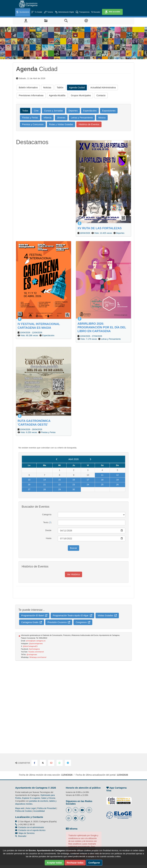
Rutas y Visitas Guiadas (61, 124)
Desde (48, 530)
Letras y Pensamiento (82, 118)
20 (29, 485)
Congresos (83, 622)
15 (59, 480)
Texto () (47, 522)
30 (74, 489)
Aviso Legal (31, 808)
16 (74, 480)
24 (88, 485)
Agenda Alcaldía (57, 95)
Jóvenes (61, 118)
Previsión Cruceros (59, 622)
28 (45, 489)
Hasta (49, 538)
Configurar (94, 863)
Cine (36, 111)
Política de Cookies (24, 811)
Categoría (47, 514)
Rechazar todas (75, 863)
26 (117, 485)
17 (88, 480)
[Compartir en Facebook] (34, 763)
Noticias (47, 88)
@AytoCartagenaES (30, 646)
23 (74, 485)
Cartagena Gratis (32, 622)
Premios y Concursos (33, 124)
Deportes (73, 111)
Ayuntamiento (23, 12)
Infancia (48, 118)
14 (45, 480)
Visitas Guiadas (107, 615)
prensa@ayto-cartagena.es (36, 641)
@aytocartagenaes (36, 644)
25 (102, 485)
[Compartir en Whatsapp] (60, 763)
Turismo (49, 12)
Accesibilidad (39, 811)
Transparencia (83, 12)
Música (102, 118)
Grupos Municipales (81, 95)
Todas (25, 111)
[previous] (57, 459)
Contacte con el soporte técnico (32, 830)
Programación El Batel (34, 615)
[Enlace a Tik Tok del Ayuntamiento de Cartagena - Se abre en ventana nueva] (82, 818)
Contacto (101, 95)
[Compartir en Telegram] (68, 763)
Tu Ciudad (37, 12)
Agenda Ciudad (77, 88)
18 (102, 480)
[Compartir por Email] (51, 763)
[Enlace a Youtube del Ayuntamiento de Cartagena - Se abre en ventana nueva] (82, 810)
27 (29, 489)
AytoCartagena (34, 649)
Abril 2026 (73, 459)
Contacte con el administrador (31, 827)
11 (102, 475)
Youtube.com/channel (36, 652)
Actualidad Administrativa (103, 88)
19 (117, 480)
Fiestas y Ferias (30, 118)
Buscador (96, 12)
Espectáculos (90, 111)
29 (59, 489)
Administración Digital (64, 12)
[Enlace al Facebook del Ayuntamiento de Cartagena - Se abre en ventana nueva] (69, 810)
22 (59, 485)
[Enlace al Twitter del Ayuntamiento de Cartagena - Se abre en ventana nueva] (76, 810)
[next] (90, 459)
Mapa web (20, 808)
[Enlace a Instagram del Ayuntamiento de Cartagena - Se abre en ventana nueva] (89, 810)
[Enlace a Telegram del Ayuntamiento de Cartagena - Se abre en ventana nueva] (76, 818)
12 (117, 475)
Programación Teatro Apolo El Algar (72, 615)
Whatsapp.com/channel (38, 657)
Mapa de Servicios (25, 833)
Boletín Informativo (28, 88)
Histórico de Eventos (89, 124)
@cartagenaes (32, 655)
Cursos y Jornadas (54, 111)
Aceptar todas (54, 863)
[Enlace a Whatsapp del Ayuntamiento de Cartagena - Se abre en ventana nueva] (69, 818)
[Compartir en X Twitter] (43, 763)
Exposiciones (109, 111)
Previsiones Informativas (31, 95)
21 (45, 485)
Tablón (60, 88)
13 (29, 480)
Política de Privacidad (47, 808)
